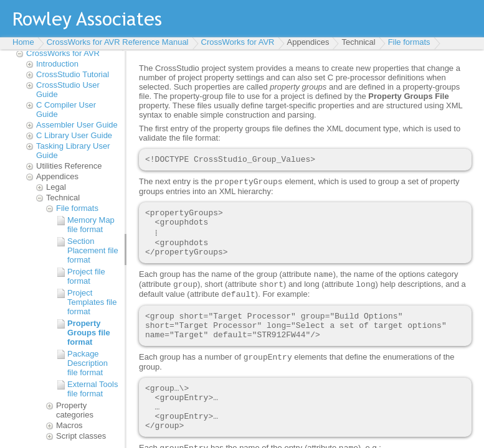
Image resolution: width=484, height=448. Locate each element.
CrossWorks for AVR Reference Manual (118, 42)
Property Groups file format (89, 333)
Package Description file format (88, 363)
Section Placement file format (93, 250)
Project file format (86, 276)
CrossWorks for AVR (238, 42)
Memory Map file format (91, 225)
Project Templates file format (92, 302)
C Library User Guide (74, 135)
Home (23, 42)
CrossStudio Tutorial (73, 74)
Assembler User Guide (77, 125)
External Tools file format (93, 389)
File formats (409, 42)
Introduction (57, 64)
